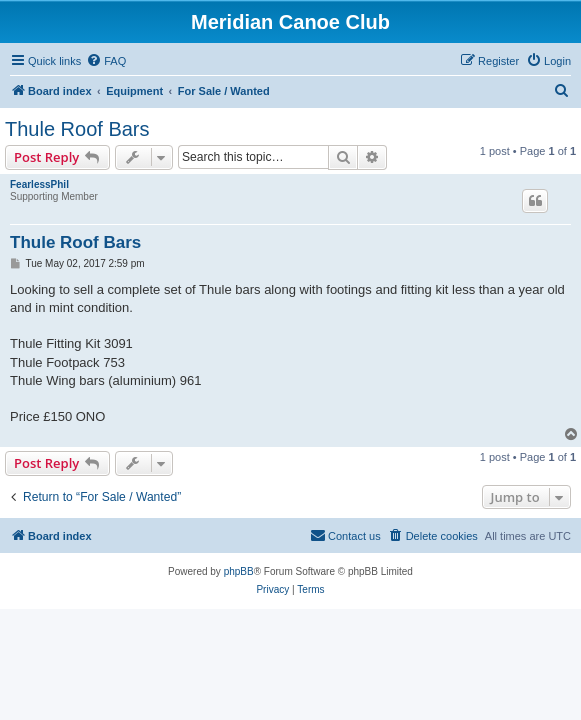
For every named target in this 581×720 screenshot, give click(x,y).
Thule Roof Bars (77, 129)
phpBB (239, 571)
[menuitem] (106, 61)
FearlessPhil (39, 184)
